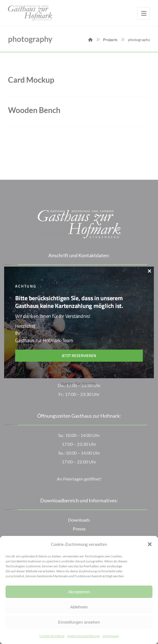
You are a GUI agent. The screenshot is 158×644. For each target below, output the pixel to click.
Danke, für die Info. (79, 384)
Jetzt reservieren (79, 355)
